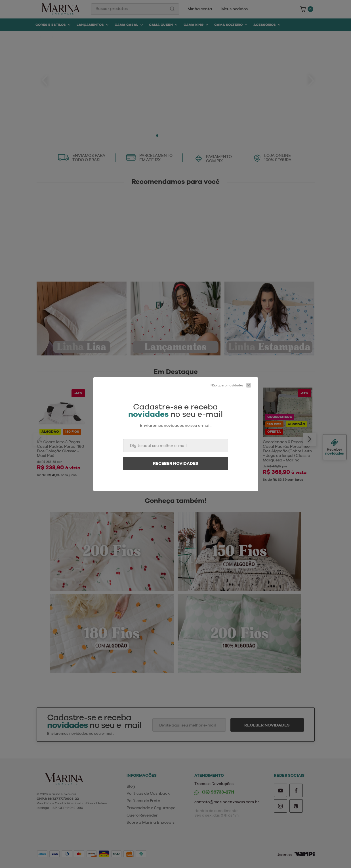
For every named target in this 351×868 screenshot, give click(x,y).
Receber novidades (176, 463)
